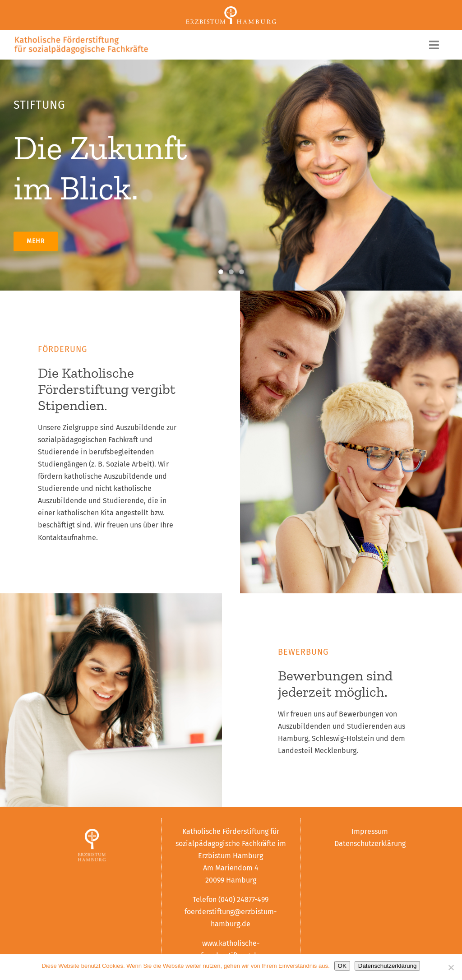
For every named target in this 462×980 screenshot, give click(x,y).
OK (342, 966)
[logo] (81, 39)
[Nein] (451, 967)
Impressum (370, 831)
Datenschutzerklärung (370, 844)
